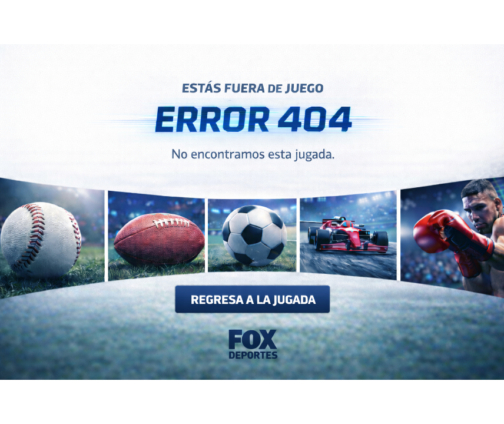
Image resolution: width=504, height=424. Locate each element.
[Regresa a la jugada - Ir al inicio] (252, 318)
